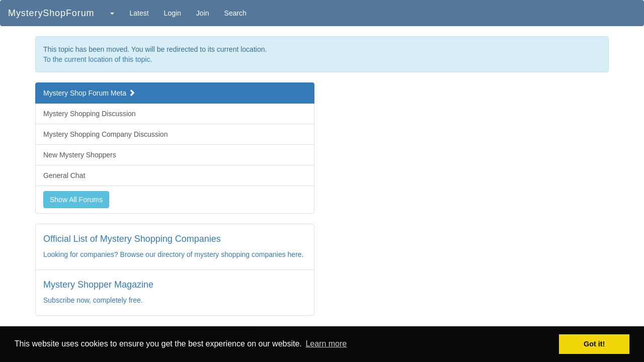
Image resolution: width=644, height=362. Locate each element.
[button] (112, 13)
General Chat (64, 175)
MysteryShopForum (51, 13)
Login (173, 13)
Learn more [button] (326, 344)
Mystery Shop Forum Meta (89, 93)
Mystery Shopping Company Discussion (105, 134)
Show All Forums (76, 200)
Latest (139, 13)
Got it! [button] (594, 344)
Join (203, 13)
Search (235, 13)
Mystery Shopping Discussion (90, 114)
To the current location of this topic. (98, 59)
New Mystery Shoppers (80, 155)
